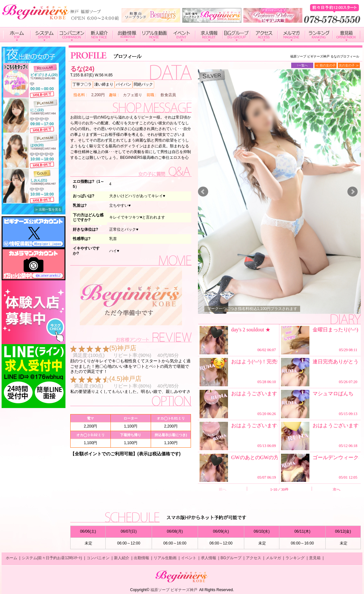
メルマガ (273, 558)
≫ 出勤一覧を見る (48, 209)
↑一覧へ (302, 65)
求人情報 (209, 558)
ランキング (295, 558)
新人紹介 (122, 558)
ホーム (11, 558)
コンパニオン (98, 558)
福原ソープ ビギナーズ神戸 (174, 590)
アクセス (254, 558)
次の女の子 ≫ (349, 65)
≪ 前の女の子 (326, 65)
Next (353, 192)
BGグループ (231, 558)
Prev (203, 192)
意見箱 (315, 558)
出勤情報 (141, 558)
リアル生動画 (165, 558)
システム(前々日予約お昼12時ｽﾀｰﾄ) (52, 558)
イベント (189, 558)
